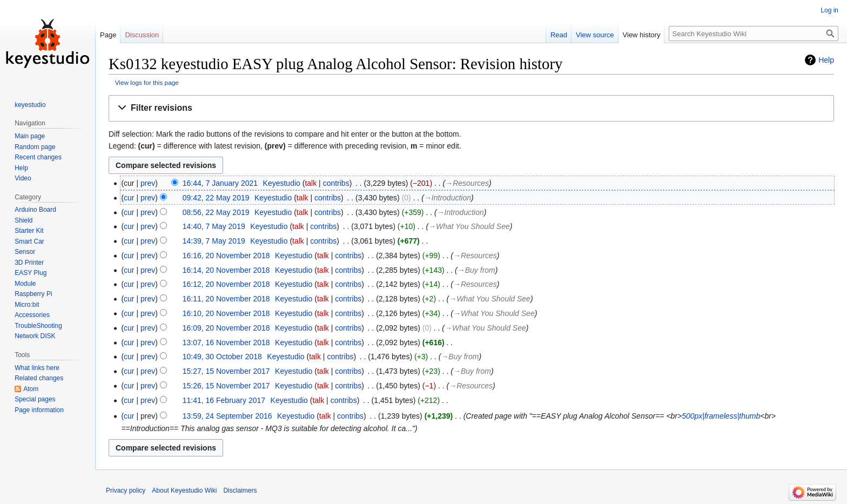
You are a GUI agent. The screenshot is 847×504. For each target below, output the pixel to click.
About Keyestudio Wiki (184, 490)
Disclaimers (240, 490)
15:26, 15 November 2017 (226, 386)
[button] (471, 108)
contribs (336, 183)
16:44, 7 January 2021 (220, 183)
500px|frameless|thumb (721, 416)
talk (311, 183)
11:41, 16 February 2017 (224, 400)
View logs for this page (147, 82)
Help (826, 60)
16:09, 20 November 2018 (226, 328)
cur (129, 198)
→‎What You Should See (469, 226)
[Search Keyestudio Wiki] (754, 33)
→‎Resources (467, 183)
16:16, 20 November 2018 (226, 256)
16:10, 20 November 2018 (226, 313)
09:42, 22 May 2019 (216, 198)
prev (148, 183)
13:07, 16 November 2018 (226, 342)
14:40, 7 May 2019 (214, 226)
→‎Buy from (476, 270)
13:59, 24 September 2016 (227, 416)
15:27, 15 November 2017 (226, 371)
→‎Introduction (448, 198)
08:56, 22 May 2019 (216, 212)
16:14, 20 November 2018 (226, 270)
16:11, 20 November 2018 (226, 299)
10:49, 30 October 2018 (222, 357)
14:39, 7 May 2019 (214, 241)
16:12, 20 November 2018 (226, 284)
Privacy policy (126, 490)
